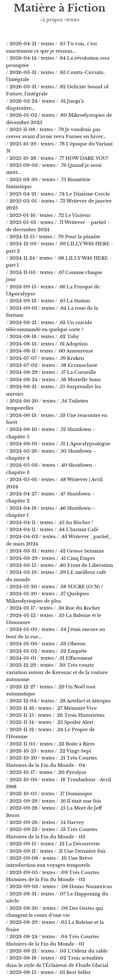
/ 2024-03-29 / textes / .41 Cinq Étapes (51, 558)
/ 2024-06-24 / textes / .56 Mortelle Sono (53, 380)
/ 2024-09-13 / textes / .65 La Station (48, 301)
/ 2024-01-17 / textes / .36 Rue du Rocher (53, 608)
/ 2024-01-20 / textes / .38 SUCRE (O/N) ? (55, 587)
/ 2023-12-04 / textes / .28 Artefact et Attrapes (58, 701)
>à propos (51, 20)
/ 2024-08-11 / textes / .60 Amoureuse (50, 351)
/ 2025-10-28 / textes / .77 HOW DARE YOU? (57, 158)
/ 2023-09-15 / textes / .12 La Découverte (53, 844)
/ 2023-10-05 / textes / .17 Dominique (49, 794)
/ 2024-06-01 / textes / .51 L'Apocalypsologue (58, 444)
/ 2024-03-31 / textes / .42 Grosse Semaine (55, 551)
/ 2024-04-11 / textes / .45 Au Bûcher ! (50, 523)
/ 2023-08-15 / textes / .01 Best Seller (48, 972)
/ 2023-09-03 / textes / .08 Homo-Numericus (59, 887)
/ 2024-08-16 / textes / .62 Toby (43, 337)
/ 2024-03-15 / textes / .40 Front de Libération (60, 565)
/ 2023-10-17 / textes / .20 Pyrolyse (46, 772)
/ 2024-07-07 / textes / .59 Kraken (45, 358)
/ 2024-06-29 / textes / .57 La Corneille (51, 372)
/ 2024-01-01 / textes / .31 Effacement (49, 658)
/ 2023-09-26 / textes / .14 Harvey (45, 822)
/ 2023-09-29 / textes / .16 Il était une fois (54, 801)
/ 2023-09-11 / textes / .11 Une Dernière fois (56, 851)
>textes (72, 20)
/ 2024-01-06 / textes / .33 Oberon (46, 644)
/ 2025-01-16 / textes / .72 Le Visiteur (48, 215)
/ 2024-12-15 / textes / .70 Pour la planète (53, 237)
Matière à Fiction (60, 8)
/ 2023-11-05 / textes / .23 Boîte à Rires (50, 744)
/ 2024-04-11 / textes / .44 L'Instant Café (52, 530)
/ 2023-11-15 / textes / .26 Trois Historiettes (55, 715)
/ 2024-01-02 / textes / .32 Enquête (46, 651)
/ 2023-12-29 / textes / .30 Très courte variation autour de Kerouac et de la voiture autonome (57, 672)
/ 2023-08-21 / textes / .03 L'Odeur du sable (57, 951)
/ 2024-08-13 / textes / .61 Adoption (47, 344)
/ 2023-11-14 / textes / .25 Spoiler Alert (50, 722)
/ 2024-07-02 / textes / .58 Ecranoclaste (52, 365)
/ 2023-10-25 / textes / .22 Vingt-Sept (49, 751)
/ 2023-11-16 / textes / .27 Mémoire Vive (51, 708)
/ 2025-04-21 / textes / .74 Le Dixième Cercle (58, 194)
